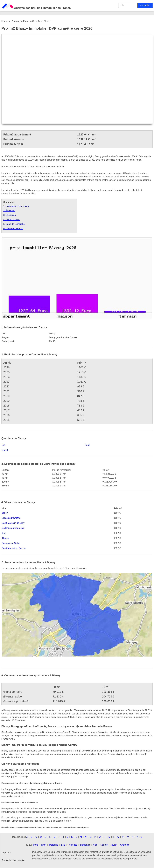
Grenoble (125, 845)
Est (3, 445)
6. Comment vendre (13, 228)
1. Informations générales (16, 206)
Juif (4, 533)
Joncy (5, 513)
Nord (87, 445)
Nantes (104, 845)
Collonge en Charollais (13, 528)
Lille (63, 845)
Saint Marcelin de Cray (13, 523)
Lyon (44, 845)
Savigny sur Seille (11, 543)
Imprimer (6, 853)
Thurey (5, 538)
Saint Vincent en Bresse (14, 548)
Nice (95, 845)
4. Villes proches (12, 220)
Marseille (54, 845)
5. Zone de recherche (14, 224)
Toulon (114, 845)
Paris (36, 845)
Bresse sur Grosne (11, 518)
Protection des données (14, 860)
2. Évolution (9, 211)
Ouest (5, 450)
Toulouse (73, 845)
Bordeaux (85, 845)
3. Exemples (10, 215)
